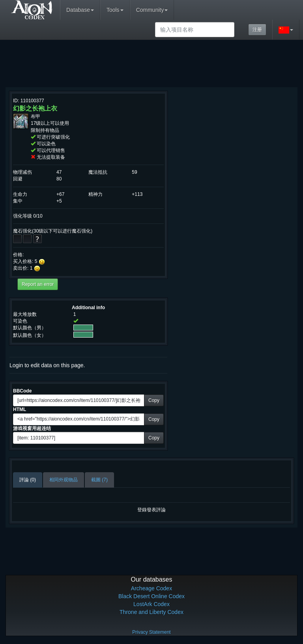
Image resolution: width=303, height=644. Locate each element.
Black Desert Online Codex (151, 596)
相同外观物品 (64, 480)
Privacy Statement (151, 632)
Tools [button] (115, 10)
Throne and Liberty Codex (151, 612)
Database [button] (80, 10)
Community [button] (152, 10)
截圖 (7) (99, 480)
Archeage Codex (151, 588)
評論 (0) (28, 480)
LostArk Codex (151, 604)
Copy (154, 400)
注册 (257, 30)
